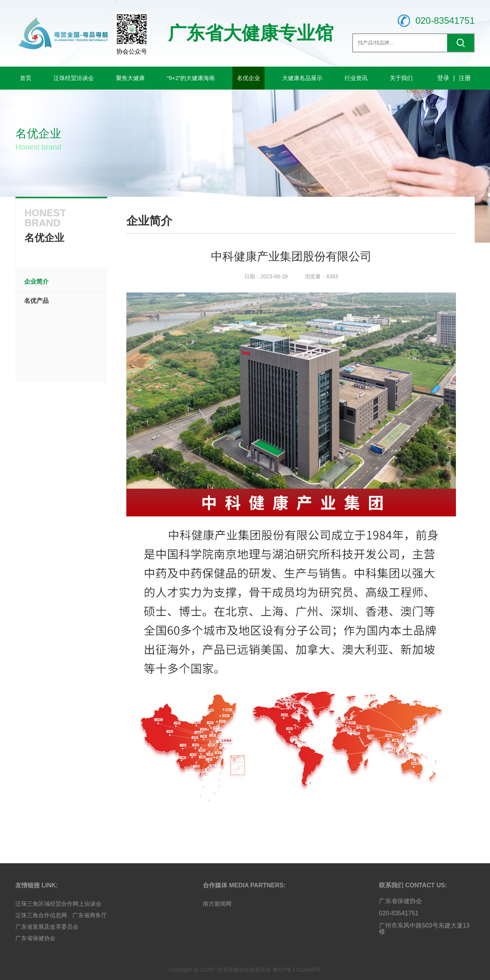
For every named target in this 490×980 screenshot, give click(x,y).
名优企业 (248, 78)
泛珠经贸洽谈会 (74, 78)
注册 (465, 78)
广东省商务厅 (90, 915)
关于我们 (401, 78)
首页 (26, 78)
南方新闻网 (217, 904)
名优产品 (36, 301)
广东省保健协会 (35, 938)
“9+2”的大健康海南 (191, 78)
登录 (443, 78)
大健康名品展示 (302, 78)
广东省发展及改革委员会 (47, 927)
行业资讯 (356, 78)
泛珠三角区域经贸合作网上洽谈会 (58, 904)
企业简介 (36, 282)
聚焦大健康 (130, 78)
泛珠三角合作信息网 (41, 915)
